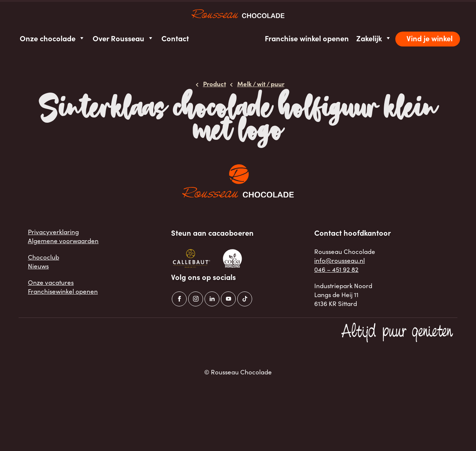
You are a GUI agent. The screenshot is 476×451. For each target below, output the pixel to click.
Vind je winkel (430, 38)
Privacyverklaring (53, 232)
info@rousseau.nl (340, 260)
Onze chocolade (52, 38)
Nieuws (38, 266)
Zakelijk (374, 38)
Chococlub (44, 257)
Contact (175, 38)
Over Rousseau (123, 38)
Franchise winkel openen (307, 38)
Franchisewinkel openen (63, 291)
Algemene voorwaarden (63, 241)
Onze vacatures (51, 282)
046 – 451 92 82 (336, 269)
